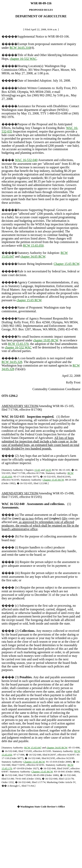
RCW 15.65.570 (18, 344)
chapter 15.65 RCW (29, 300)
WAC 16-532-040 (26, 160)
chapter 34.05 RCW (33, 257)
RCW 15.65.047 (33, 748)
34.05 (48, 470)
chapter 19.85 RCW (46, 340)
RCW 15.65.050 (33, 246)
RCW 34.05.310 (20, 48)
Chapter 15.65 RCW (67, 264)
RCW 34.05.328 (12, 362)
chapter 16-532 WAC (23, 59)
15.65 (37, 470)
